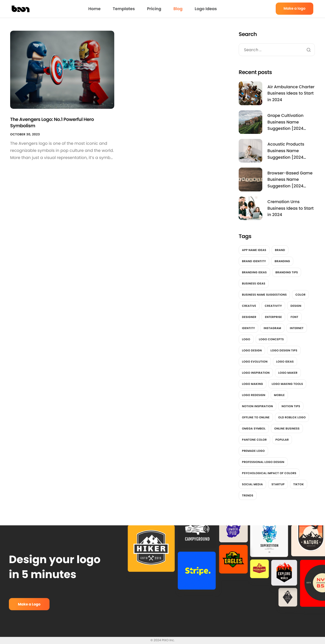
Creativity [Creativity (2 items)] (273, 306)
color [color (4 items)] (300, 295)
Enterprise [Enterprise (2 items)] (273, 317)
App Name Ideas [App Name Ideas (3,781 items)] (254, 250)
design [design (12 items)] (296, 306)
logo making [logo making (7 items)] (253, 384)
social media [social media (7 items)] (252, 484)
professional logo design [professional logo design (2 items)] (263, 462)
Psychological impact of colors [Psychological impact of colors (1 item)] (269, 473)
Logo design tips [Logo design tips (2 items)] (284, 350)
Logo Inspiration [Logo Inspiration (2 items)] (256, 373)
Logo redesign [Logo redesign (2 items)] (254, 395)
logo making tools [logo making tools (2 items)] (287, 384)
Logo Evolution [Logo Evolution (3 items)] (255, 362)
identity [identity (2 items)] (248, 328)
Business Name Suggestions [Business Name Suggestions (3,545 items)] (264, 295)
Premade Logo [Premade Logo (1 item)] (253, 451)
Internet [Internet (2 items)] (297, 328)
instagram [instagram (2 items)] (272, 328)
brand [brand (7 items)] (280, 250)
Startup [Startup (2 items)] (278, 484)
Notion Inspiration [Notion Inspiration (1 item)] (257, 406)
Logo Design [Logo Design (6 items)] (252, 350)
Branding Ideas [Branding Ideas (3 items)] (254, 272)
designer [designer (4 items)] (249, 317)
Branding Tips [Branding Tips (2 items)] (287, 272)
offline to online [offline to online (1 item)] (256, 417)
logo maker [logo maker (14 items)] (288, 373)
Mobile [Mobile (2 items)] (279, 395)
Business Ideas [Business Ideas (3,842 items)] (254, 283)
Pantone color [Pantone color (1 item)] (254, 440)
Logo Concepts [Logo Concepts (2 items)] (271, 339)
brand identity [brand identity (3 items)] (254, 261)
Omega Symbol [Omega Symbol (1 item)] (254, 428)
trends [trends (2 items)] (248, 495)
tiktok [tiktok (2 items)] (299, 484)
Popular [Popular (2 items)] (282, 440)
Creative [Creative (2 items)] (249, 306)
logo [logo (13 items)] (246, 339)
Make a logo (295, 8)
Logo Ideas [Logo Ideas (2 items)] (285, 362)
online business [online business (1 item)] (287, 428)
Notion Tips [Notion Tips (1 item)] (291, 406)
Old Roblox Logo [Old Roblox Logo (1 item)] (292, 417)
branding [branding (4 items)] (282, 261)
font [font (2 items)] (294, 317)
